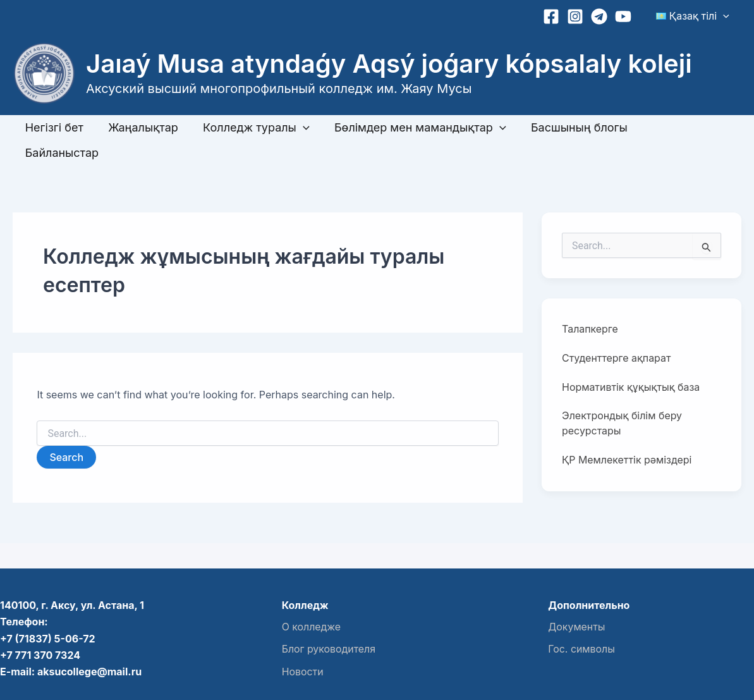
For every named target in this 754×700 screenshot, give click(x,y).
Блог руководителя (329, 623)
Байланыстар (678, 127)
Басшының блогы (570, 127)
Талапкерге (590, 304)
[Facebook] (555, 16)
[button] (725, 16)
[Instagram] (579, 16)
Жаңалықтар (140, 127)
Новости (303, 645)
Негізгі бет (53, 127)
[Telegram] (603, 16)
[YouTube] (627, 16)
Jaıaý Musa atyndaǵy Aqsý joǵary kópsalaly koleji (389, 64)
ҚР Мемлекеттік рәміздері (627, 436)
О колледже (312, 601)
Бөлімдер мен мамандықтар (413, 128)
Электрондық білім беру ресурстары (622, 399)
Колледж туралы (251, 128)
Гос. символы (581, 623)
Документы (577, 601)
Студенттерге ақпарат (617, 333)
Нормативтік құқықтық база (631, 362)
